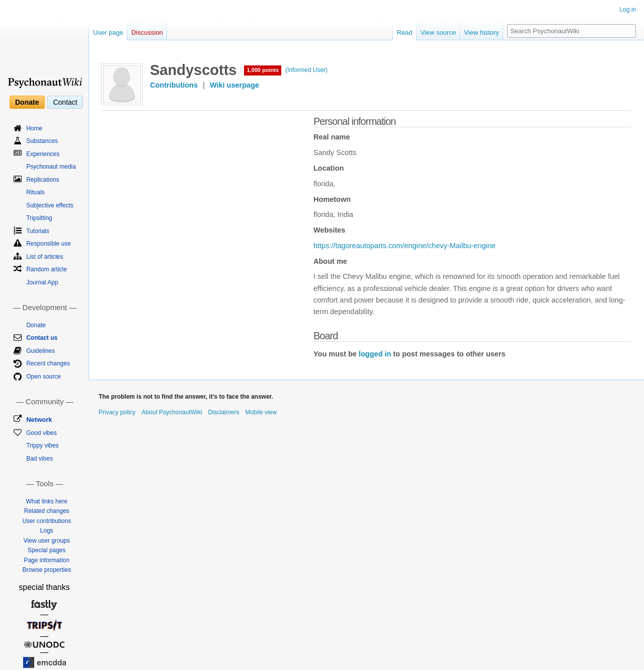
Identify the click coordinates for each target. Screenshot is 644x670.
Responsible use (49, 244)
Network (39, 420)
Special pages (47, 550)
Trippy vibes (42, 445)
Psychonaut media (51, 167)
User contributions (47, 521)
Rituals (35, 192)
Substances (42, 141)
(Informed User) (306, 70)
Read (405, 32)
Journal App (42, 282)
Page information (47, 560)
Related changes (47, 511)
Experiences (43, 154)
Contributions (174, 85)
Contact (65, 102)
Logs (47, 531)
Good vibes (42, 433)
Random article (47, 269)
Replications (43, 180)
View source (438, 32)
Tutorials (38, 231)
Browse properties (47, 570)
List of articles (45, 257)
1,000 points (263, 70)
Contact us (42, 338)
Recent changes (48, 363)
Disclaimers (223, 412)
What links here (47, 501)
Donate (27, 102)
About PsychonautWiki (172, 412)
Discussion (147, 32)
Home (34, 128)
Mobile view (261, 412)
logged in (375, 354)
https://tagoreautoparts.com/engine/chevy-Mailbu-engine (405, 246)
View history (481, 32)
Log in (628, 10)
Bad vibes (39, 459)
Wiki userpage (234, 85)
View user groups (47, 541)
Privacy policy (117, 412)
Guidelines (41, 351)
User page (108, 32)
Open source (44, 377)
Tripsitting (39, 218)
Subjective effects (50, 205)
